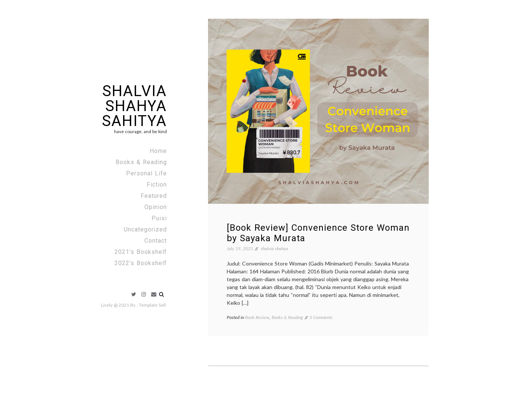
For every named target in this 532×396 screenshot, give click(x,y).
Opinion (156, 207)
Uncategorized (145, 229)
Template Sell (152, 305)
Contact (156, 241)
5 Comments (321, 317)
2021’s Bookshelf (141, 252)
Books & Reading (141, 162)
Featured (154, 196)
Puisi (159, 218)
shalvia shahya (274, 248)
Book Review (257, 317)
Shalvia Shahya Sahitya (134, 106)
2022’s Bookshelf (141, 263)
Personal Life (146, 173)
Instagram (144, 294)
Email (154, 294)
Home (158, 151)
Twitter (134, 294)
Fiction (157, 185)
